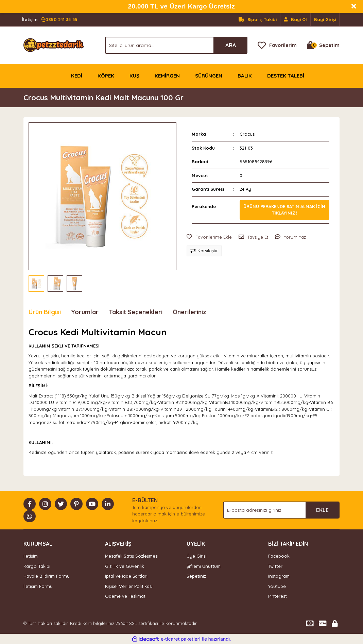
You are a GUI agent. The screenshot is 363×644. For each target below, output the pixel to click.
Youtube (277, 586)
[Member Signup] (296, 20)
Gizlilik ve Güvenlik (125, 566)
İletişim (31, 556)
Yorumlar (85, 312)
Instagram (279, 576)
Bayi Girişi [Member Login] (325, 19)
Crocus (247, 134)
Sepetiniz (196, 576)
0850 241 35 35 (50, 20)
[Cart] (323, 45)
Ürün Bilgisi (45, 312)
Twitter (275, 566)
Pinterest (278, 596)
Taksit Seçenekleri (136, 312)
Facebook (279, 556)
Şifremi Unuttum (204, 566)
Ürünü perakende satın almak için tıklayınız (284, 210)
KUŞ (134, 76)
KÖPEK (106, 76)
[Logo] (54, 45)
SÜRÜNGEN (209, 76)
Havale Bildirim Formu (47, 576)
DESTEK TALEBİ (286, 76)
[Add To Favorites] (209, 237)
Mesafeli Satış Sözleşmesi (132, 556)
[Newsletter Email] (281, 510)
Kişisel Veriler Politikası (129, 586)
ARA (231, 45)
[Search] (176, 45)
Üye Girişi (197, 556)
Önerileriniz (189, 312)
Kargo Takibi (37, 566)
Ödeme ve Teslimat (125, 596)
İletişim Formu (38, 586)
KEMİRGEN (167, 76)
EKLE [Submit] (322, 510)
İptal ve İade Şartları (126, 576)
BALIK (245, 76)
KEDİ (77, 76)
